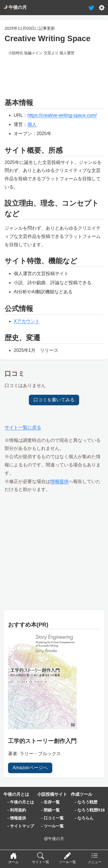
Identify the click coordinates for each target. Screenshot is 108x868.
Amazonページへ (30, 768)
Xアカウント (27, 321)
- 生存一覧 (50, 802)
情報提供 (59, 481)
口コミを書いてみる (54, 400)
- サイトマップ (21, 826)
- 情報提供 (17, 818)
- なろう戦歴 (86, 802)
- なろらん (84, 818)
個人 (32, 124)
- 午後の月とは (21, 802)
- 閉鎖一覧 (50, 810)
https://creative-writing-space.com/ (62, 115)
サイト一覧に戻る (23, 427)
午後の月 (15, 7)
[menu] (95, 859)
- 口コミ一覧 (52, 818)
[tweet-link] (91, 7)
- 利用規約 (17, 810)
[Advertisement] (54, 74)
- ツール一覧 (52, 826)
